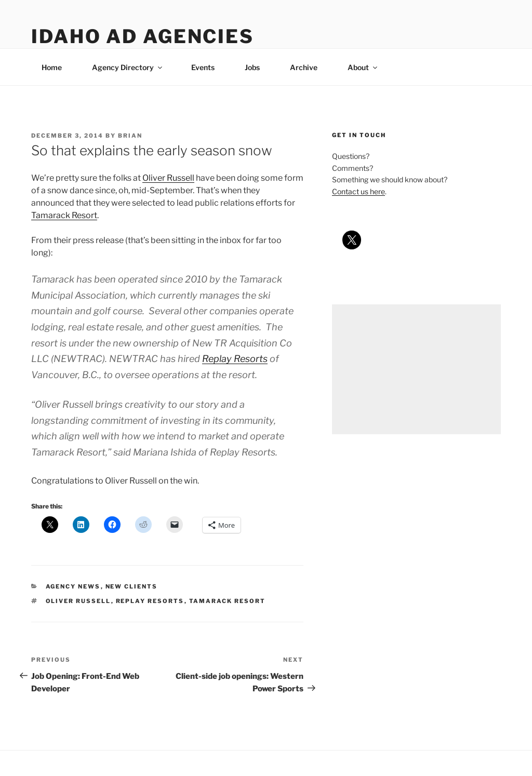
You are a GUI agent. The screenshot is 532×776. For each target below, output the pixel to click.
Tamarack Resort (64, 215)
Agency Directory (128, 67)
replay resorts (150, 601)
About (363, 67)
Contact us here (358, 191)
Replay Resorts (235, 359)
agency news (73, 586)
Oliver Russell (168, 178)
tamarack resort (228, 601)
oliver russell (78, 601)
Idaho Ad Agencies (143, 36)
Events (203, 67)
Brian (130, 136)
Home (52, 67)
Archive (304, 67)
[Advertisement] (416, 369)
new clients (132, 586)
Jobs (252, 67)
